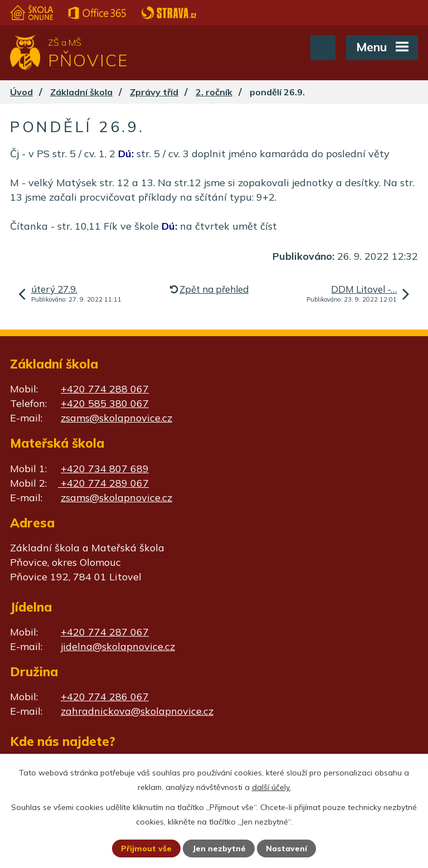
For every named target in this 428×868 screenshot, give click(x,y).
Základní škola (81, 92)
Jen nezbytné (219, 848)
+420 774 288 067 (105, 389)
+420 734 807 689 (105, 469)
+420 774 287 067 (105, 632)
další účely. (271, 787)
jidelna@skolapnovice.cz (118, 646)
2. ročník (214, 92)
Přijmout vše (146, 848)
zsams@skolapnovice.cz (116, 418)
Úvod (21, 92)
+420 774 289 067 (103, 483)
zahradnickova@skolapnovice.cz (137, 711)
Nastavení (286, 848)
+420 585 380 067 (105, 403)
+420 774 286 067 (105, 697)
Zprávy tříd (154, 92)
